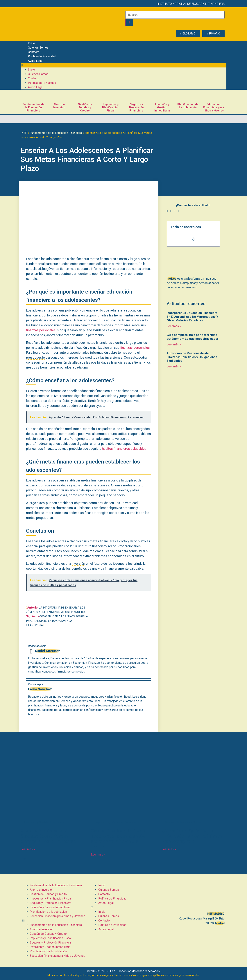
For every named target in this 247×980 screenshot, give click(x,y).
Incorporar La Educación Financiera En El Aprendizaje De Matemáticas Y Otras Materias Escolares (192, 317)
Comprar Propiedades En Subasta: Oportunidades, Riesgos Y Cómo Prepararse (48, 836)
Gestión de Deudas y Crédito (85, 107)
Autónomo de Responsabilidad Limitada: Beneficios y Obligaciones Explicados (192, 357)
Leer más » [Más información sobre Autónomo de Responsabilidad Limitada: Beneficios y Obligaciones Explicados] (174, 366)
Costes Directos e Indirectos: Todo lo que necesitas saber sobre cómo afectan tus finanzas (120, 839)
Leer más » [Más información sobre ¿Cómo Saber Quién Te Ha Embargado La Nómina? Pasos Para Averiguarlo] (169, 849)
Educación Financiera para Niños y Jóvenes (58, 916)
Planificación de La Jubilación (188, 106)
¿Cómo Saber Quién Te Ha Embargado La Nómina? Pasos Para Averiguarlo (192, 836)
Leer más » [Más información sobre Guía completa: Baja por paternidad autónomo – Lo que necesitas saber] (174, 344)
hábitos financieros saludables (124, 449)
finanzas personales (41, 330)
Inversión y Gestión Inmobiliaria (162, 107)
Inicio (31, 43)
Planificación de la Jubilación (48, 912)
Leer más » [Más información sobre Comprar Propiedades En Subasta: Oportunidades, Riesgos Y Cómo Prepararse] (28, 849)
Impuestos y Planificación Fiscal (111, 107)
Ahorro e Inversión (59, 106)
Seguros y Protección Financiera (136, 107)
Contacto (34, 52)
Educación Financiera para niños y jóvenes (214, 107)
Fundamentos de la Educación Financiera (34, 107)
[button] (124, 65)
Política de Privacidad (42, 56)
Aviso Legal (36, 61)
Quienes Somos (38, 48)
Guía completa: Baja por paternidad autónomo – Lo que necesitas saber (193, 337)
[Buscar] (129, 23)
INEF (24, 133)
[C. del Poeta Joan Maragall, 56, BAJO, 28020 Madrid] (192, 896)
